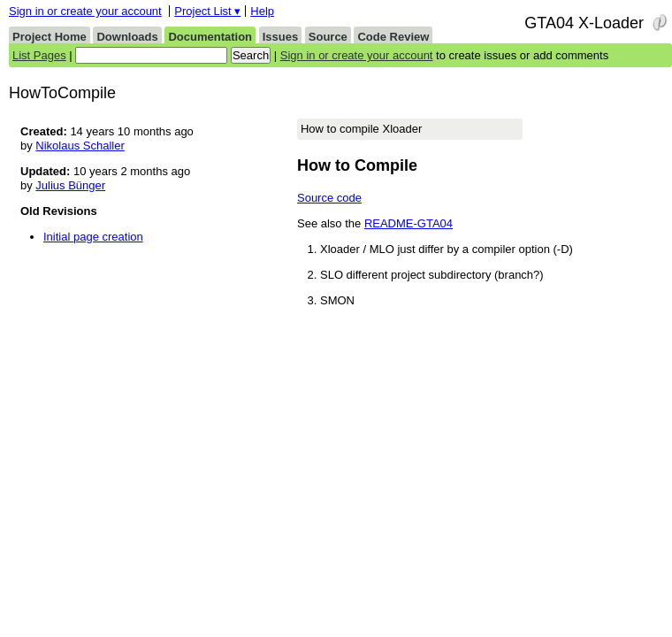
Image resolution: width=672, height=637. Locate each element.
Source (328, 37)
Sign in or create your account (85, 11)
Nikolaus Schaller (80, 146)
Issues (280, 37)
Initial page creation (93, 237)
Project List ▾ (207, 11)
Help (262, 11)
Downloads (127, 37)
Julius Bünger (70, 185)
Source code (329, 198)
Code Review (393, 37)
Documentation (210, 37)
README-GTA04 (409, 223)
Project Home (50, 37)
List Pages (39, 55)
